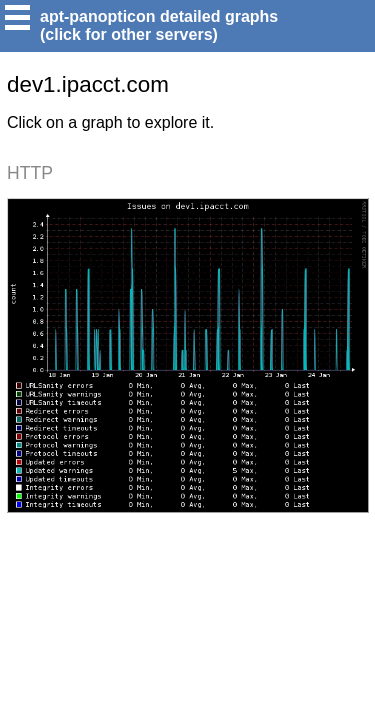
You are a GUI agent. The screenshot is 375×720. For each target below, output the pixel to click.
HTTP (30, 173)
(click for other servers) (129, 34)
